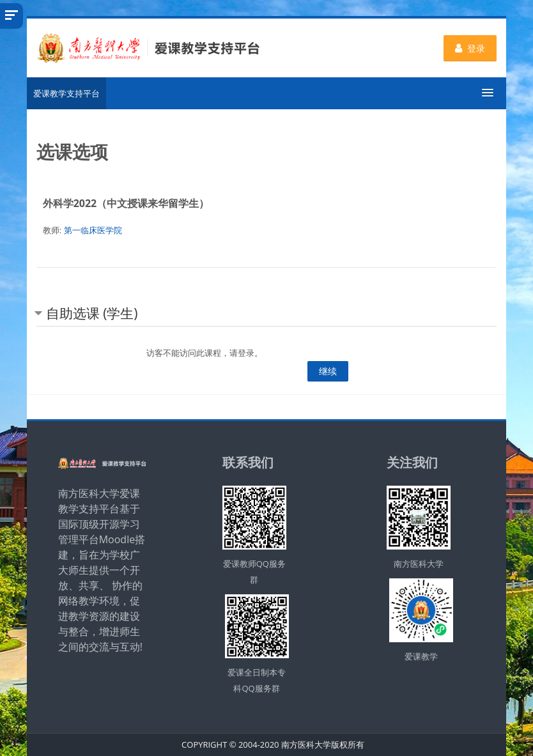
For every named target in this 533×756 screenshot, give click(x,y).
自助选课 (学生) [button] (92, 313)
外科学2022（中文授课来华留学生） (126, 203)
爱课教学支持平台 (66, 93)
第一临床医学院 (93, 230)
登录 (470, 48)
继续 (328, 371)
